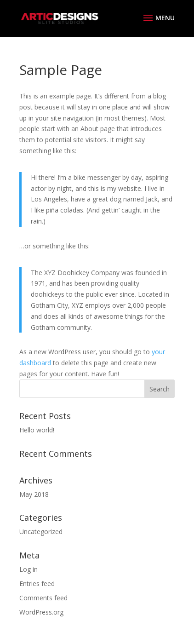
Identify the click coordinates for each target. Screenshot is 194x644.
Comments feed (43, 598)
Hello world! (37, 430)
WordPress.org (41, 612)
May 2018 (34, 494)
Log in (29, 569)
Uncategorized (41, 532)
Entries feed (37, 584)
